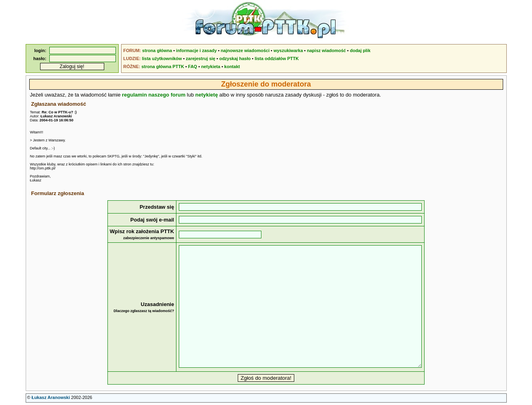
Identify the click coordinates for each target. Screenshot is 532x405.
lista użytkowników (162, 58)
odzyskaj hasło (235, 58)
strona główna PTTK (163, 66)
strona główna (157, 50)
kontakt (232, 66)
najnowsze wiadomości (245, 50)
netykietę (206, 95)
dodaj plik (360, 50)
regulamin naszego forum (154, 95)
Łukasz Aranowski (51, 397)
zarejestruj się (201, 58)
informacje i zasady (196, 50)
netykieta (211, 66)
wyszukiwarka (288, 50)
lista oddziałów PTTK (277, 58)
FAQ (193, 66)
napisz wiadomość (327, 50)
